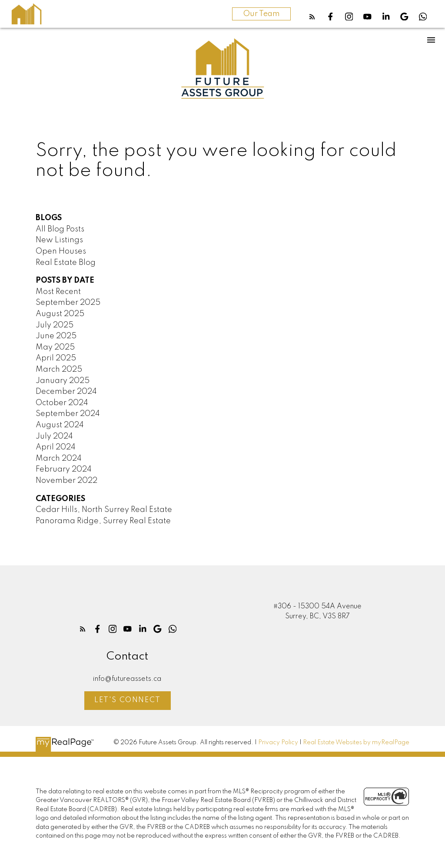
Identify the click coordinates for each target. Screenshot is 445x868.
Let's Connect (128, 700)
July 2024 (54, 436)
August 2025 (60, 314)
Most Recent (58, 292)
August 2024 (60, 425)
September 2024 (68, 414)
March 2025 (59, 370)
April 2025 (56, 358)
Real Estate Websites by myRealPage (356, 743)
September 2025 (68, 303)
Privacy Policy (278, 743)
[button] (312, 17)
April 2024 (56, 447)
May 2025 (55, 347)
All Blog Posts (60, 229)
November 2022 (66, 481)
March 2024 (59, 459)
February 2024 (64, 469)
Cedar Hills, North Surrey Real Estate (104, 510)
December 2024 (66, 392)
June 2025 (56, 336)
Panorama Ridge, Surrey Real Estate (103, 521)
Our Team (261, 14)
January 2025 (63, 381)
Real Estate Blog (66, 263)
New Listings (59, 240)
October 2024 (62, 403)
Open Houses (61, 251)
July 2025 (55, 325)
